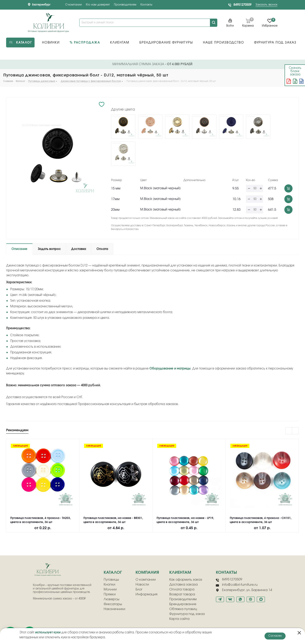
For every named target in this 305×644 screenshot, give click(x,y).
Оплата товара (182, 589)
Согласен (275, 636)
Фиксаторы (113, 604)
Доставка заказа (183, 585)
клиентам (180, 572)
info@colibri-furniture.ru (237, 585)
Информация (146, 594)
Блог (139, 589)
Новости (142, 585)
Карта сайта (179, 619)
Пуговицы (111, 580)
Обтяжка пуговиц (183, 609)
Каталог (113, 572)
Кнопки (109, 585)
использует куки (48, 632)
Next (295, 431)
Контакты (146, 5)
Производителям (125, 5)
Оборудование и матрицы (170, 369)
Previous (289, 431)
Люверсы (112, 599)
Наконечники (114, 609)
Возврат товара (182, 594)
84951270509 (242, 5)
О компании (73, 5)
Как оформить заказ (186, 580)
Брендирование (183, 604)
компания (147, 572)
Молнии (110, 589)
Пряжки (110, 594)
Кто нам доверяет (98, 5)
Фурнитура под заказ (187, 614)
